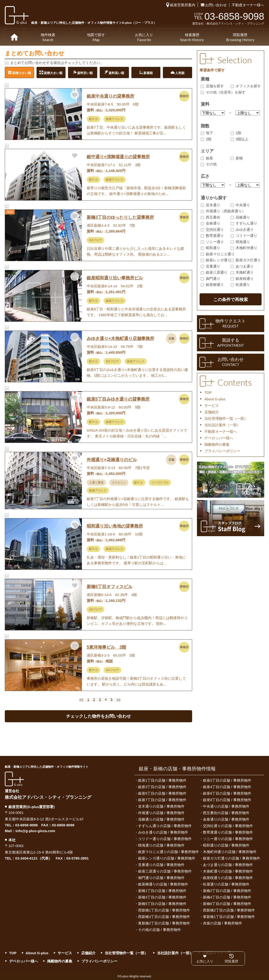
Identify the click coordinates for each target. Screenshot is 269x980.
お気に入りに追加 (75, 95)
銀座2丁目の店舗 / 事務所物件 (227, 780)
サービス (212, 405)
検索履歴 (192, 38)
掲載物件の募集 (217, 444)
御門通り (211, 279)
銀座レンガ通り (216, 260)
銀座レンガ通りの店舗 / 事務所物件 (167, 858)
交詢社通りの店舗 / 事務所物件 (228, 826)
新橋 (237, 158)
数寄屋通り (212, 236)
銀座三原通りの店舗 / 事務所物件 (165, 871)
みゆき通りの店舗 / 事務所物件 (163, 832)
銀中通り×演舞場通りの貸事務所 (118, 157)
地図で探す (96, 38)
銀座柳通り (212, 285)
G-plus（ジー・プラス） (14, 779)
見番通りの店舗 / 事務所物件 (161, 865)
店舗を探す (212, 86)
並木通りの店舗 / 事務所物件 (161, 806)
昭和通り (211, 248)
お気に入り (144, 38)
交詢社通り (212, 229)
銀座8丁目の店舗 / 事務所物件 (227, 800)
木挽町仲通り (244, 248)
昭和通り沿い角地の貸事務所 (115, 526)
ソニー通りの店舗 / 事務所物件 (228, 839)
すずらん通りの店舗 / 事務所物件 (165, 826)
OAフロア (95, 240)
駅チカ (93, 119)
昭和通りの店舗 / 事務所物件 (226, 845)
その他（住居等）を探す (223, 92)
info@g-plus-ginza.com (35, 831)
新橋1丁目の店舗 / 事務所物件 (162, 891)
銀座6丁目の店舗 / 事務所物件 (227, 793)
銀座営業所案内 (183, 5)
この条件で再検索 (231, 300)
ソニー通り (212, 242)
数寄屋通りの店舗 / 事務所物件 (228, 832)
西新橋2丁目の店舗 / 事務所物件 (229, 910)
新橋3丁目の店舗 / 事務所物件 (162, 897)
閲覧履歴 (240, 38)
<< (81, 699)
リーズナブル (160, 483)
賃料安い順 (85, 73)
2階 (206, 139)
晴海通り (240, 242)
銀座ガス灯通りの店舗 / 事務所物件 (232, 858)
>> (119, 699)
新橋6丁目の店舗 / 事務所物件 (227, 904)
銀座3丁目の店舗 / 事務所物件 (162, 787)
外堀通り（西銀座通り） (223, 211)
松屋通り (240, 285)
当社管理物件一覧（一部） (226, 418)
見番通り (211, 266)
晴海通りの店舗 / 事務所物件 (161, 845)
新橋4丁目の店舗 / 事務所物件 (227, 897)
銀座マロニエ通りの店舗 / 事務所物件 (168, 852)
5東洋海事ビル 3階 (106, 647)
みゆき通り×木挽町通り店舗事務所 (120, 339)
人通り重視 (96, 483)
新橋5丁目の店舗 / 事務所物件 (162, 904)
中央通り (240, 205)
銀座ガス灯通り (246, 260)
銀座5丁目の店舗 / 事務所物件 (162, 793)
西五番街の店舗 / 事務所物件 (226, 813)
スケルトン (119, 483)
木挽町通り (242, 272)
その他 (209, 164)
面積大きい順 (53, 73)
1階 (236, 133)
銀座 (207, 158)
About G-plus (215, 399)
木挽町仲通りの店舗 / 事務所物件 (230, 852)
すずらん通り (244, 223)
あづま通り (242, 266)
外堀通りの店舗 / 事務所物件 (161, 813)
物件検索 (48, 38)
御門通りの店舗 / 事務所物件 (161, 878)
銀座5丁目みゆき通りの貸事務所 (118, 399)
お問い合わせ (216, 5)
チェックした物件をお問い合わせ (98, 716)
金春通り (211, 223)
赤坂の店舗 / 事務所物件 (223, 923)
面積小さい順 (22, 73)
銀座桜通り (242, 279)
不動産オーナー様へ (248, 5)
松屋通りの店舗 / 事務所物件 (226, 884)
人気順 (180, 73)
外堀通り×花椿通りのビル (112, 460)
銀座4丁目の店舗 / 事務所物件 (227, 787)
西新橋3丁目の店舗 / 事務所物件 (164, 917)
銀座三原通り (214, 272)
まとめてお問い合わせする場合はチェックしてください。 (57, 63)
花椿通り (240, 217)
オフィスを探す (246, 86)
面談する (231, 343)
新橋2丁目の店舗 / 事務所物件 (227, 891)
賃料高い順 (116, 73)
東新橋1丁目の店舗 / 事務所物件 (229, 917)
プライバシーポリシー (222, 451)
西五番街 (211, 217)
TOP (14, 37)
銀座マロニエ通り (218, 254)
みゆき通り (242, 229)
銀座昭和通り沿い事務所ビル (115, 278)
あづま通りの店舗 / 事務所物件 (228, 865)
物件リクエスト (231, 324)
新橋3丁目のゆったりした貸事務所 (120, 217)
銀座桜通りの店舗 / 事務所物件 (228, 878)
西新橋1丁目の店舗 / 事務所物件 (164, 910)
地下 (207, 133)
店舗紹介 (212, 412)
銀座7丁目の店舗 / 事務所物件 (162, 800)
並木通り (211, 205)
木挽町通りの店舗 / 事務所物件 (228, 871)
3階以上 (239, 139)
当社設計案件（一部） (222, 425)
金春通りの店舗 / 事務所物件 (226, 819)
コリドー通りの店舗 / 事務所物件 (165, 839)
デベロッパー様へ (219, 438)
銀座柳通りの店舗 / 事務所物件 (163, 884)
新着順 (148, 73)
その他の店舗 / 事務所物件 (159, 930)
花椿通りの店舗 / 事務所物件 (161, 819)
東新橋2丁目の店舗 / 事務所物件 (164, 923)
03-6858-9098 (26, 825)
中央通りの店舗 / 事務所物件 (226, 806)
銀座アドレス (115, 119)
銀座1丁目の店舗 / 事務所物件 (162, 780)
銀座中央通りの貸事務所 (110, 96)
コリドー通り (244, 236)
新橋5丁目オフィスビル (110, 587)
